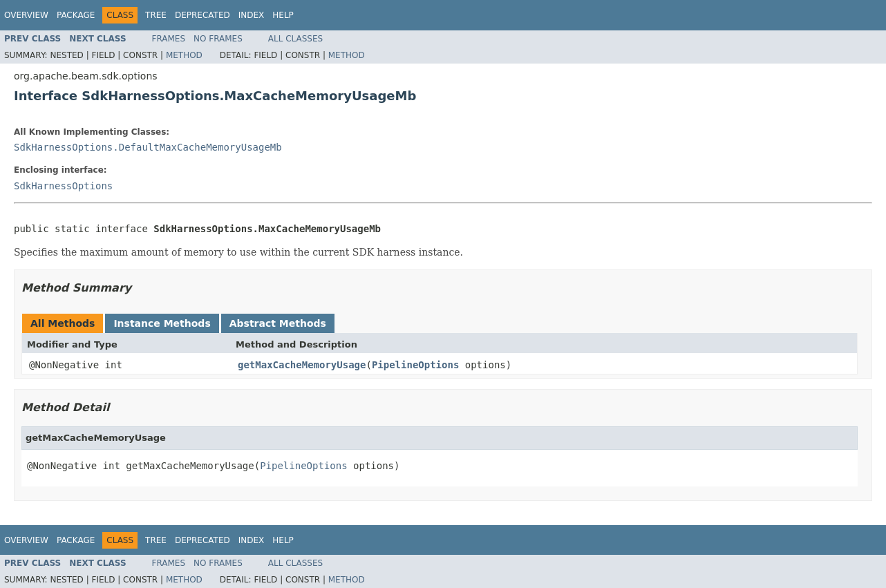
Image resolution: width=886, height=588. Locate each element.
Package (76, 15)
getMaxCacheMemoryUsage (302, 365)
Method (184, 55)
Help (283, 15)
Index (252, 15)
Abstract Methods (278, 323)
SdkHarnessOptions (63, 186)
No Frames (218, 39)
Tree (156, 15)
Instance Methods (162, 323)
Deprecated (202, 15)
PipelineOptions (415, 365)
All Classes (295, 39)
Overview (26, 15)
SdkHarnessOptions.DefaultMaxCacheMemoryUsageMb (148, 147)
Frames (169, 39)
